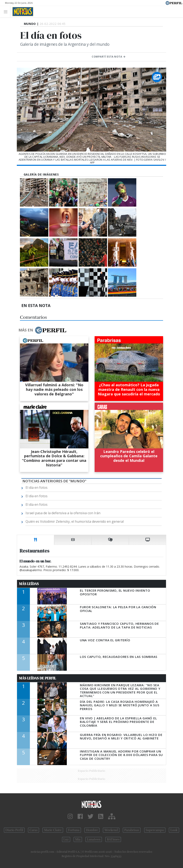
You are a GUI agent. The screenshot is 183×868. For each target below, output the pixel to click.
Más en (42, 330)
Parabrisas (132, 830)
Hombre (92, 830)
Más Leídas (29, 584)
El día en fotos (37, 488)
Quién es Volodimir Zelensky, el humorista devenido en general (75, 521)
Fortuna (74, 830)
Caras (34, 830)
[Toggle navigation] (7, 11)
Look (174, 830)
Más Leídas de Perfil (38, 678)
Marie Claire (53, 830)
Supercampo (155, 830)
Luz (66, 839)
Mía (78, 839)
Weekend (111, 830)
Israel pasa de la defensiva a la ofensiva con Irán (63, 513)
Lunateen (94, 839)
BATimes (113, 839)
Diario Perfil (14, 830)
